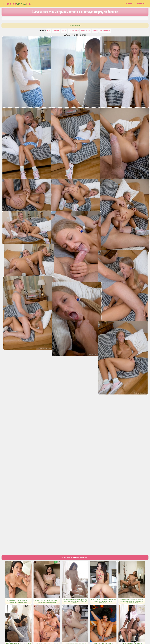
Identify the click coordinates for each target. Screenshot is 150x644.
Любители (56, 31)
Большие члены (105, 31)
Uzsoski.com (92, 633)
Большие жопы (74, 31)
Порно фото (141, 4)
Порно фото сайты (79, 633)
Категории (128, 4)
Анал (49, 31)
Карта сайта (66, 633)
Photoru (17, 4)
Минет (64, 31)
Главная (57, 633)
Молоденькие (86, 31)
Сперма (95, 31)
